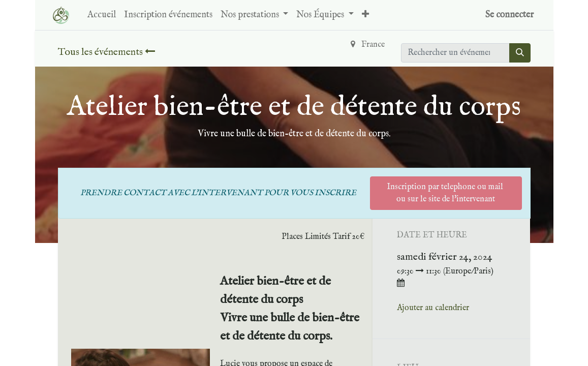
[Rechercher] (520, 53)
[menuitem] (102, 15)
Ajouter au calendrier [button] (433, 308)
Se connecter (509, 15)
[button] (365, 15)
